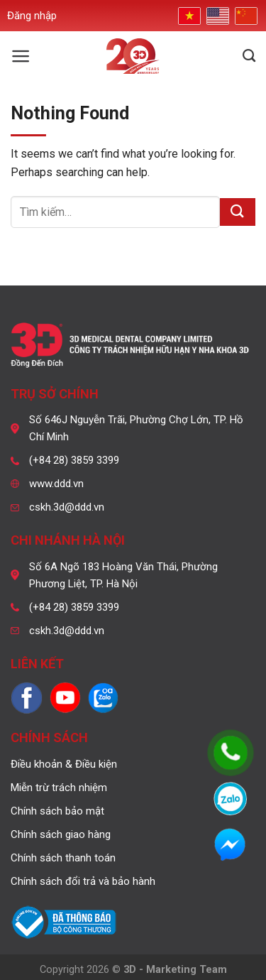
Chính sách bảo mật (57, 811)
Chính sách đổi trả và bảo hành (83, 881)
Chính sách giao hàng (61, 834)
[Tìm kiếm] (249, 56)
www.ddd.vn (56, 484)
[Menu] (21, 56)
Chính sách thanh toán (63, 858)
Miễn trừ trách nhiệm (59, 788)
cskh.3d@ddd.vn (67, 507)
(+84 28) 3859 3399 (74, 460)
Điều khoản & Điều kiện (64, 764)
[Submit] (238, 212)
